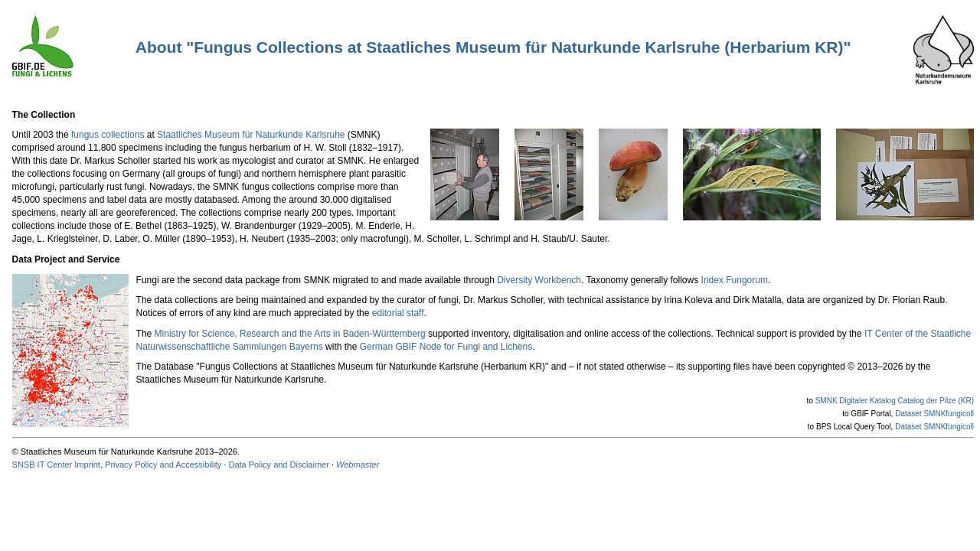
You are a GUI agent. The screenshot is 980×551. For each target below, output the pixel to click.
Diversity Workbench (539, 280)
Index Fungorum (735, 280)
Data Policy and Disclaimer (278, 465)
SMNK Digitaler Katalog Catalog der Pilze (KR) (895, 401)
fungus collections (108, 135)
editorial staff (398, 313)
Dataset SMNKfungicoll (934, 414)
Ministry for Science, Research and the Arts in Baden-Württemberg (290, 334)
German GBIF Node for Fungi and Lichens (446, 347)
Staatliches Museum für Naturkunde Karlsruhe (251, 135)
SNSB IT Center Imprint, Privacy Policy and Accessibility (117, 465)
